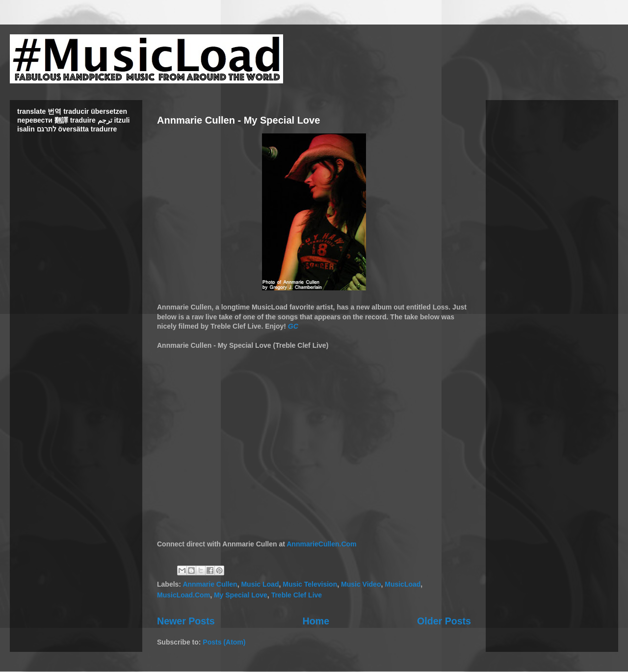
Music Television (310, 584)
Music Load (260, 584)
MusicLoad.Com (183, 595)
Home (316, 621)
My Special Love (241, 595)
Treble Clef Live (297, 595)
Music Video (361, 584)
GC (293, 326)
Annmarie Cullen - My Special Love (238, 120)
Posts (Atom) (224, 642)
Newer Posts (186, 621)
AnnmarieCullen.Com (321, 544)
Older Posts (444, 621)
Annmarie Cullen (210, 584)
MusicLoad (403, 584)
